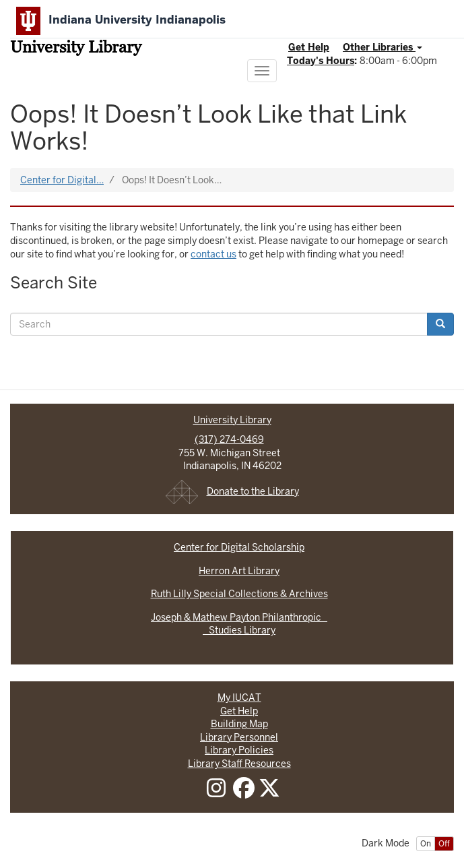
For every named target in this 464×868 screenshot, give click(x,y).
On (426, 844)
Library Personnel (239, 737)
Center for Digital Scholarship (239, 547)
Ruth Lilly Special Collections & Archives (239, 594)
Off (444, 844)
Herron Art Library (239, 571)
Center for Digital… (62, 180)
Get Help (309, 47)
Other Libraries (383, 47)
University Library (76, 49)
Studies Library (239, 630)
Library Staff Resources (239, 764)
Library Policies (239, 750)
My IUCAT (239, 697)
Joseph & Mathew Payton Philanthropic (239, 617)
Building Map (239, 724)
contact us (213, 254)
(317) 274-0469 (229, 439)
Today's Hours (321, 61)
